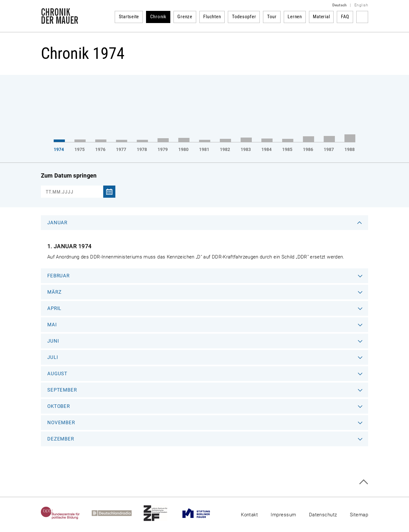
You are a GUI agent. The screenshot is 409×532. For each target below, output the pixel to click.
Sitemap (359, 515)
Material (321, 17)
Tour (272, 17)
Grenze (185, 17)
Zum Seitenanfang (363, 482)
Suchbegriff (362, 17)
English (361, 5)
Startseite (129, 17)
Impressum (283, 515)
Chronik (158, 17)
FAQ (345, 17)
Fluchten (212, 17)
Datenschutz (323, 515)
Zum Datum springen (69, 175)
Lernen (295, 17)
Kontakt (249, 515)
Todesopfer (244, 17)
